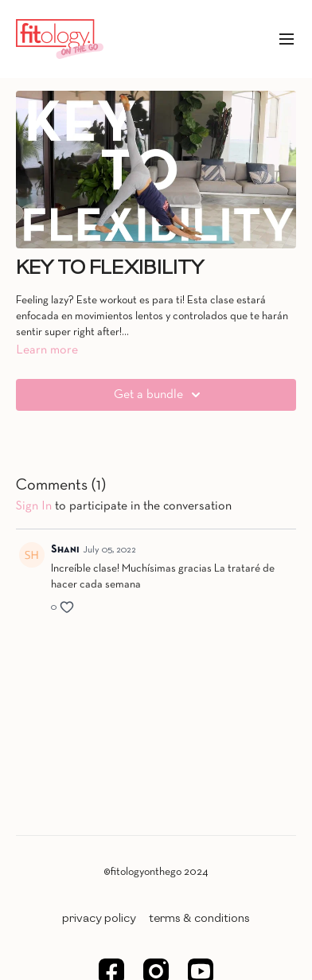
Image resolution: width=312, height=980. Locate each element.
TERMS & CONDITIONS (199, 918)
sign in (34, 506)
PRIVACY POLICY (99, 918)
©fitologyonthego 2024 (156, 872)
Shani (65, 550)
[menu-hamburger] (287, 39)
